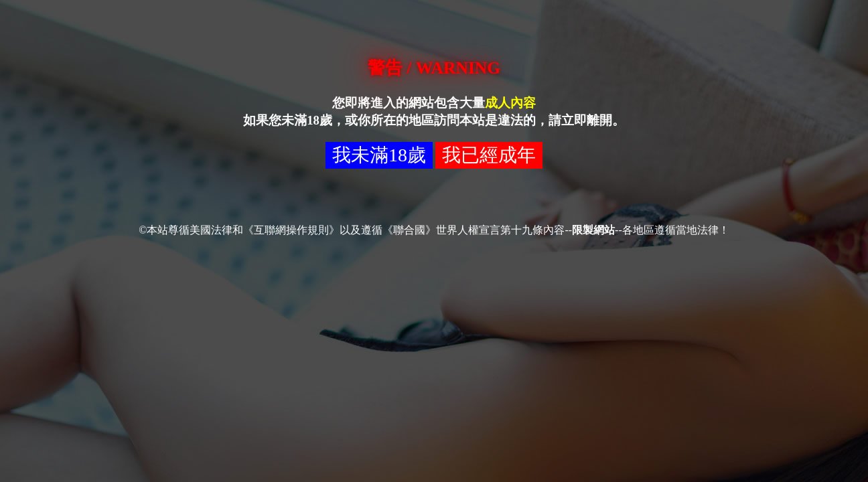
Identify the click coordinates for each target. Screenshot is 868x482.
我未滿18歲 (379, 155)
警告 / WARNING (434, 68)
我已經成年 (489, 155)
